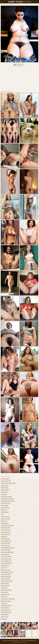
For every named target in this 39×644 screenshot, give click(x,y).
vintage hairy (5, 615)
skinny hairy (5, 592)
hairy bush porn (6, 543)
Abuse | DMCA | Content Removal (11, 640)
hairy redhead (5, 586)
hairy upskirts (5, 608)
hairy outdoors (5, 579)
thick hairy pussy (6, 601)
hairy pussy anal (6, 481)
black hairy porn (6, 503)
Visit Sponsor (19, 65)
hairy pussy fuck (6, 532)
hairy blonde (5, 505)
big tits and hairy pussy (7, 501)
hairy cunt (4, 521)
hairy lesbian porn (6, 561)
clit (2, 514)
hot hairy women (6, 550)
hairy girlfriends (5, 534)
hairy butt (4, 510)
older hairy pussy (6, 577)
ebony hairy (4, 523)
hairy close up (5, 517)
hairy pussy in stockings (8, 599)
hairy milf (4, 568)
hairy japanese (5, 554)
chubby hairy (5, 512)
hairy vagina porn (6, 610)
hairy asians (5, 485)
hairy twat (4, 603)
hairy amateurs (5, 479)
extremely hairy (5, 528)
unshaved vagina (6, 606)
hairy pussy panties (6, 581)
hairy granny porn (6, 541)
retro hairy (4, 588)
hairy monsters (5, 546)
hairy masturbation (6, 563)
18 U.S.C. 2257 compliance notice (28, 640)
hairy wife (4, 619)
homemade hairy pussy (8, 548)
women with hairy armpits (8, 483)
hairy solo (4, 597)
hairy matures (5, 566)
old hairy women (6, 574)
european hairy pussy (7, 526)
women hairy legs (6, 559)
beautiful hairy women (7, 499)
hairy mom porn (6, 570)
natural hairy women (7, 572)
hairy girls (4, 537)
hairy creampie (5, 519)
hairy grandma (5, 539)
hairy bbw (4, 494)
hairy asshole (5, 490)
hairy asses (4, 488)
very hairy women (6, 612)
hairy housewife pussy (7, 552)
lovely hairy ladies (6, 557)
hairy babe (4, 492)
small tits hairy (5, 594)
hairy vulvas (5, 617)
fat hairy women (6, 530)
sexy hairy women (6, 590)
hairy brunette (5, 508)
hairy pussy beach (6, 497)
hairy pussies (5, 583)
